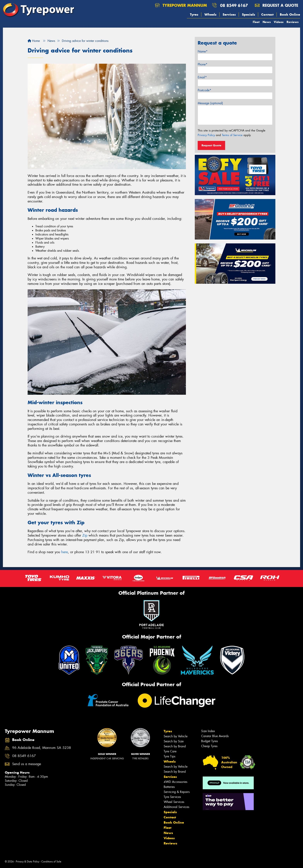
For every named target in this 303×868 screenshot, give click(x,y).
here (65, 552)
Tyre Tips (169, 756)
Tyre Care (170, 751)
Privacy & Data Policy (28, 862)
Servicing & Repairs (177, 792)
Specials (249, 14)
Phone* (203, 64)
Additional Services (176, 807)
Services (229, 14)
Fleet (256, 22)
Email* (202, 77)
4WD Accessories (175, 782)
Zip (85, 535)
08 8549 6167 (234, 5)
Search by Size (174, 741)
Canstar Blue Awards (215, 736)
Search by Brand (175, 746)
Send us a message (27, 764)
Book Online (290, 14)
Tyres (194, 14)
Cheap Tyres (209, 746)
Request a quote (277, 5)
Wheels (210, 14)
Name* (203, 51)
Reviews (293, 22)
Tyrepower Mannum (181, 5)
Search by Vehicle (176, 736)
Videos (279, 22)
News (267, 22)
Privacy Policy (206, 135)
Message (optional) (210, 103)
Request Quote (211, 145)
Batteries (169, 787)
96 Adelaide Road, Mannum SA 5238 (42, 748)
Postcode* (204, 90)
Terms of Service (232, 135)
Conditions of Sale (51, 862)
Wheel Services (174, 802)
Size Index (208, 731)
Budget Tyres (209, 741)
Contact (267, 14)
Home (34, 41)
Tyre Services (172, 797)
